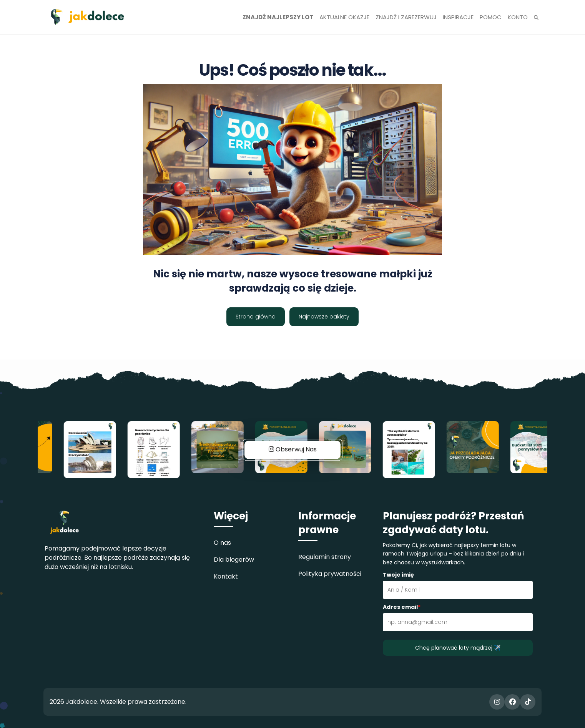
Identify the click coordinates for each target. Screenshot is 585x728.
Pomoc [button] (491, 17)
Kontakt (226, 576)
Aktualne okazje (344, 17)
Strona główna (256, 317)
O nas (222, 543)
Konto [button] (518, 17)
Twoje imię (398, 575)
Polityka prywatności (330, 574)
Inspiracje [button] (458, 17)
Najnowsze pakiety (324, 317)
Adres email (402, 607)
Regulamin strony (325, 557)
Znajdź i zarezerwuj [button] (406, 17)
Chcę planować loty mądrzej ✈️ (458, 648)
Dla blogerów (234, 560)
